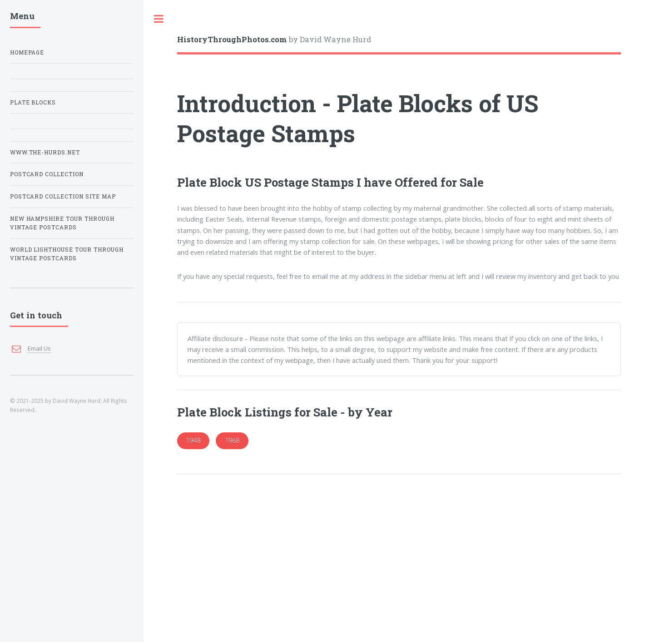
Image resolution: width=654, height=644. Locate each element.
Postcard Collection (47, 174)
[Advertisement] (399, 578)
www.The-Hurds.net (45, 152)
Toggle (159, 19)
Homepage (27, 52)
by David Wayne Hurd (274, 39)
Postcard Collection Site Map (63, 196)
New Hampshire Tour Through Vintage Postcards (62, 223)
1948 (193, 441)
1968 (232, 441)
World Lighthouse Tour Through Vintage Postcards (67, 254)
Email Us (39, 348)
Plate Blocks (33, 102)
